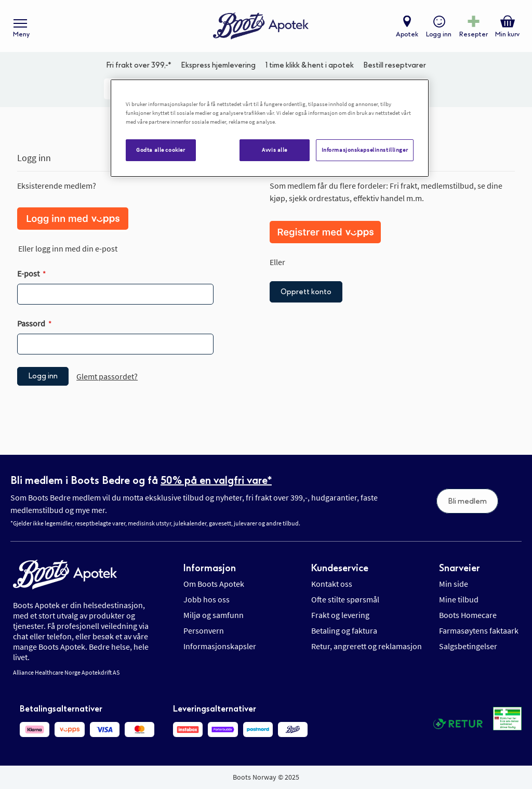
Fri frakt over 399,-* (139, 65)
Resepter (474, 34)
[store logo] (261, 26)
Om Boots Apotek (214, 584)
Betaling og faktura (344, 630)
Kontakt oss (332, 584)
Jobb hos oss (207, 599)
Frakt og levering (340, 615)
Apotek (407, 34)
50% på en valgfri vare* (216, 480)
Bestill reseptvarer (395, 65)
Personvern (204, 630)
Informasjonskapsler (220, 646)
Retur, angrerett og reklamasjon (367, 646)
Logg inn (439, 34)
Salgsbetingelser (468, 646)
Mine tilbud (459, 599)
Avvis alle (275, 150)
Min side (454, 584)
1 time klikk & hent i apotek (310, 65)
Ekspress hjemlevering (218, 65)
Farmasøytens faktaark (479, 630)
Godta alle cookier (161, 150)
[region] (270, 128)
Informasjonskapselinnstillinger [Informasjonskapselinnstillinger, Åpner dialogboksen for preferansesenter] (365, 150)
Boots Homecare (468, 615)
